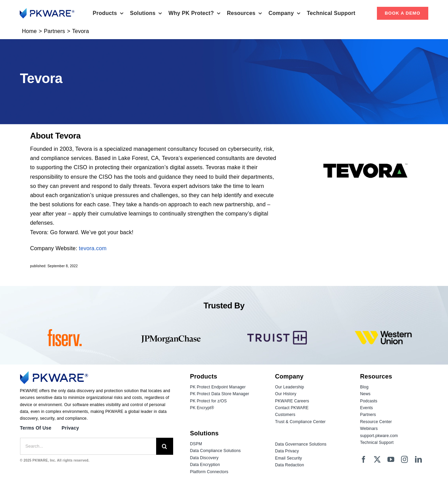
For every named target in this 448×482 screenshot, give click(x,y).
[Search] (165, 446)
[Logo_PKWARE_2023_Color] (47, 11)
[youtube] (391, 460)
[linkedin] (418, 460)
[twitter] (377, 460)
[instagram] (404, 460)
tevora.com (93, 248)
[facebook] (364, 460)
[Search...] (88, 446)
